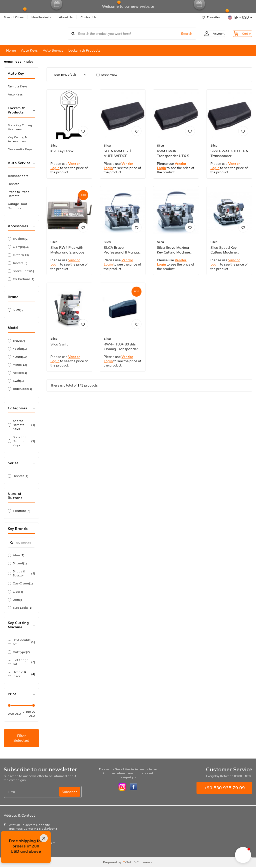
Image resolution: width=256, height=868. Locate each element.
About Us (66, 17)
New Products (41, 17)
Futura (18, 357)
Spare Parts (21, 271)
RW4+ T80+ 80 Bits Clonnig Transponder (121, 347)
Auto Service (53, 50)
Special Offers (14, 17)
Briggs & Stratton (21, 573)
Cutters (18, 255)
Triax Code (20, 389)
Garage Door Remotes (17, 206)
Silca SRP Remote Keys (21, 441)
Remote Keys (18, 86)
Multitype (19, 652)
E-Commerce (143, 863)
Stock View (107, 75)
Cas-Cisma (20, 583)
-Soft (128, 863)
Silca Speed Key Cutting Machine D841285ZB (224, 250)
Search (179, 34)
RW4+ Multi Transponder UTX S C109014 (173, 154)
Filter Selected (21, 739)
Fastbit (17, 349)
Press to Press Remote (18, 194)
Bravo (16, 341)
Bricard (17, 563)
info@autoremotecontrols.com (33, 844)
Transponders (18, 176)
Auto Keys (29, 50)
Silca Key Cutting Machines (20, 127)
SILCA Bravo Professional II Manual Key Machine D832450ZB (122, 250)
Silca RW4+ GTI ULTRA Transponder (229, 153)
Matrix (17, 365)
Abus (16, 555)
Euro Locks (20, 608)
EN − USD (240, 17)
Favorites (211, 17)
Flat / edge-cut (21, 662)
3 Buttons (19, 511)
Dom (16, 600)
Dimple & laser (21, 674)
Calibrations (21, 279)
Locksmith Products (84, 50)
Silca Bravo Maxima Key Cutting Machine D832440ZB (173, 250)
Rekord (17, 373)
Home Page (13, 61)
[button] (243, 855)
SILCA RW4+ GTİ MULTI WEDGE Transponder (117, 154)
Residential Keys (20, 149)
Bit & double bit (21, 642)
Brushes (18, 239)
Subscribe (70, 793)
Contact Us (88, 17)
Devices (14, 184)
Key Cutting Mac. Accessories (20, 139)
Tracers (17, 263)
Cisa (15, 592)
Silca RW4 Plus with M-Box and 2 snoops (67, 250)
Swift (16, 381)
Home (11, 50)
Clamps (19, 247)
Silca (16, 310)
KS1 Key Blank (62, 151)
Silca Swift (59, 344)
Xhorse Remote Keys (21, 425)
